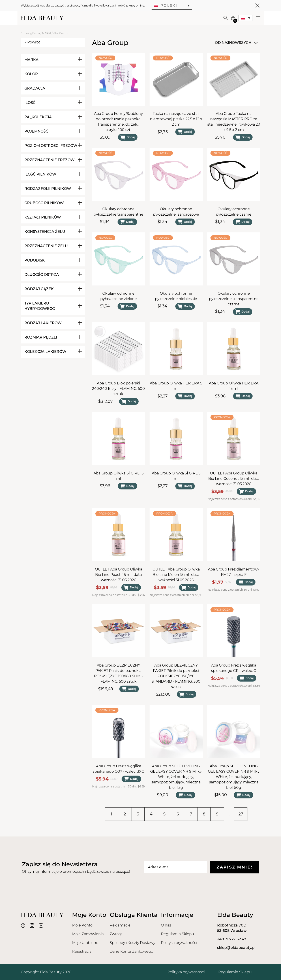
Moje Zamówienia (88, 934)
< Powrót (32, 42)
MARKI (47, 33)
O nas (166, 925)
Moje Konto (82, 925)
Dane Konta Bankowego (131, 951)
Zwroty (116, 934)
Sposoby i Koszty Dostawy (132, 943)
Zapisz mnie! (234, 867)
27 (241, 814)
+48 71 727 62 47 (232, 939)
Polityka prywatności (179, 943)
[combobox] (236, 43)
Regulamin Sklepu (178, 934)
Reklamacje (120, 925)
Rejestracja (82, 951)
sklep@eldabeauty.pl (236, 948)
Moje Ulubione (85, 943)
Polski (166, 5)
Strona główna (30, 33)
